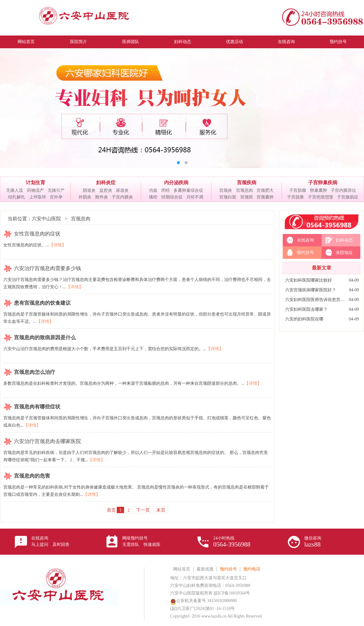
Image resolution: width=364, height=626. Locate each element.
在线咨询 (286, 42)
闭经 (166, 190)
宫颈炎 (226, 190)
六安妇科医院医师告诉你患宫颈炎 (315, 300)
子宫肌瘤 (298, 190)
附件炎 (102, 197)
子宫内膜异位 (343, 190)
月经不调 (195, 197)
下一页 (143, 510)
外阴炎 (85, 197)
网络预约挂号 (141, 541)
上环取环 (38, 197)
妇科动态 (183, 42)
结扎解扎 (17, 197)
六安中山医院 (46, 219)
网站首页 (26, 42)
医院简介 (79, 42)
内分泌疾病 (176, 183)
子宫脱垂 (295, 197)
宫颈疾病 (247, 183)
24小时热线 (232, 542)
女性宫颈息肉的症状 (37, 234)
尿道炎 (122, 190)
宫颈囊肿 (265, 197)
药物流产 (35, 190)
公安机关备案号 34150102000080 (204, 601)
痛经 (153, 197)
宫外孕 (56, 197)
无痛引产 (56, 190)
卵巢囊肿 (318, 190)
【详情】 (58, 245)
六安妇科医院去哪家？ (306, 309)
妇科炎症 (106, 183)
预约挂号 (338, 42)
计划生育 (35, 183)
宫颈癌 (247, 197)
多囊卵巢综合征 (188, 190)
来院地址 (344, 253)
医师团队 (131, 42)
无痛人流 (15, 190)
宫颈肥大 (265, 190)
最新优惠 (205, 569)
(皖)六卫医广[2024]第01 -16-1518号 (202, 609)
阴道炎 (89, 190)
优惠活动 (234, 42)
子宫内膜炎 (122, 197)
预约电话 (252, 569)
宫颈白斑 (228, 197)
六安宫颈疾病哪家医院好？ (311, 290)
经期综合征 (172, 197)
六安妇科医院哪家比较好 (308, 280)
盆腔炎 (106, 190)
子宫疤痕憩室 (321, 197)
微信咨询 (313, 542)
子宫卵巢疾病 (323, 183)
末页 (161, 510)
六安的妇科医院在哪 (304, 319)
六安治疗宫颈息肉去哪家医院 (47, 441)
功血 (153, 190)
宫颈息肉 (244, 190)
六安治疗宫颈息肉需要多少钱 (47, 268)
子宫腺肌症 (348, 197)
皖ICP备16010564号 (232, 593)
